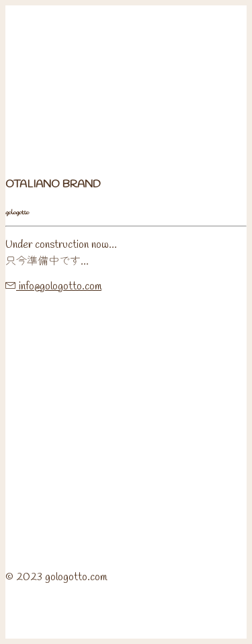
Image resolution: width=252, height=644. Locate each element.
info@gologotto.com (59, 286)
